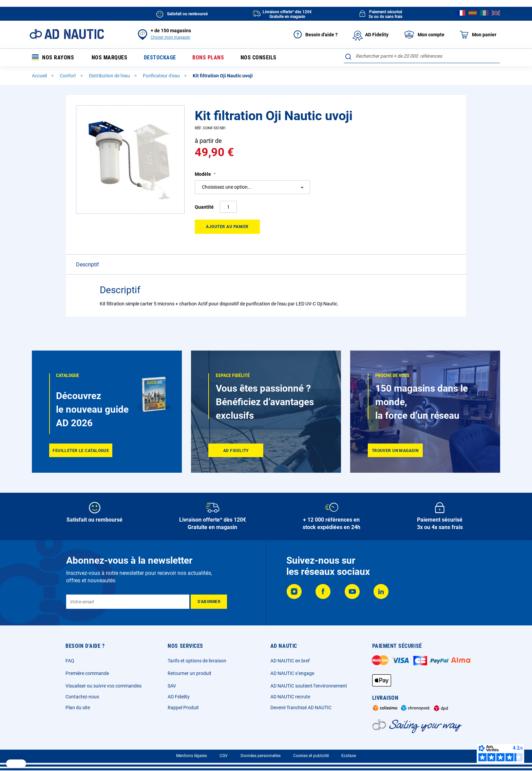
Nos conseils (259, 58)
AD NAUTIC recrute (290, 697)
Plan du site (78, 708)
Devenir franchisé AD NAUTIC (301, 708)
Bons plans (208, 58)
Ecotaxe (349, 756)
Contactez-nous (82, 697)
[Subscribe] (209, 602)
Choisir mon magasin (170, 37)
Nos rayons (53, 58)
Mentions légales (192, 756)
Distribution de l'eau (110, 76)
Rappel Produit (183, 708)
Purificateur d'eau (162, 76)
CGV (224, 756)
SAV (172, 686)
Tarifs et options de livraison (197, 661)
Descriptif (88, 265)
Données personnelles (261, 756)
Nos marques (110, 58)
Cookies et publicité (311, 756)
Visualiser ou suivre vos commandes (103, 686)
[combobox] (422, 56)
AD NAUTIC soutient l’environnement (309, 686)
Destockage (160, 58)
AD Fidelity (179, 697)
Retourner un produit (189, 673)
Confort (68, 76)
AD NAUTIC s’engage (292, 673)
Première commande (87, 673)
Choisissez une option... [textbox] (227, 187)
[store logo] (67, 34)
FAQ (70, 661)
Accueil (40, 76)
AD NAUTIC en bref (290, 661)
